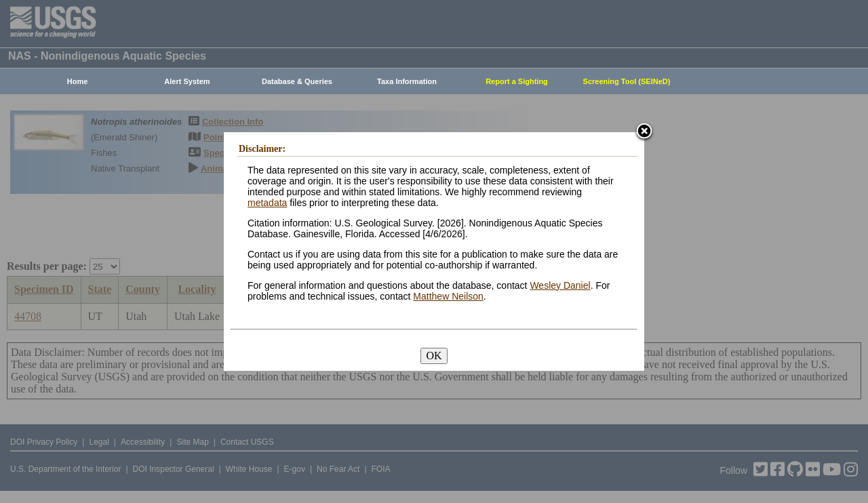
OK (434, 356)
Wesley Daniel (560, 285)
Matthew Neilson (448, 296)
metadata (267, 203)
